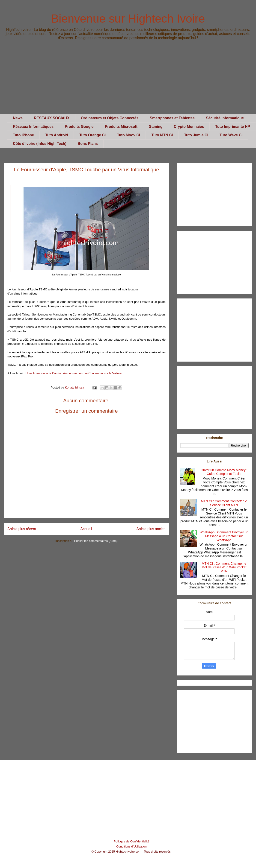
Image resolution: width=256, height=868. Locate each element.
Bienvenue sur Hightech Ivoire (128, 19)
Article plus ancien (151, 529)
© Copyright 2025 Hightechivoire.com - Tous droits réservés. (132, 852)
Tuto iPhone (23, 135)
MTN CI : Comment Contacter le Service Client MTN (224, 503)
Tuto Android (57, 135)
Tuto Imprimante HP (233, 127)
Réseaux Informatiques (33, 127)
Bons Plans (88, 144)
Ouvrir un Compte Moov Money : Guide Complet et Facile (224, 472)
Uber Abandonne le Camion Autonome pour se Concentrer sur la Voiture (74, 373)
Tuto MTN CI (162, 135)
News (18, 118)
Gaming (156, 127)
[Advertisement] (128, 82)
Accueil (86, 529)
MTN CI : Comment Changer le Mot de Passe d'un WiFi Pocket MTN (224, 567)
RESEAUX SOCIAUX (52, 118)
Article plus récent (22, 529)
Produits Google (79, 127)
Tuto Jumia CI (196, 135)
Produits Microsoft (121, 127)
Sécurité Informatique (225, 118)
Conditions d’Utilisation (131, 846)
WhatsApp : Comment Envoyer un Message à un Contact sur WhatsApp (224, 536)
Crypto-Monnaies (189, 127)
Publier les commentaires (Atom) (96, 541)
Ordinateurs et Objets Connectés (110, 118)
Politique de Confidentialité (131, 841)
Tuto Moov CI (128, 135)
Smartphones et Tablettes (172, 118)
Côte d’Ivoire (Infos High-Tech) (40, 144)
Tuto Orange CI (92, 135)
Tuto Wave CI (231, 135)
